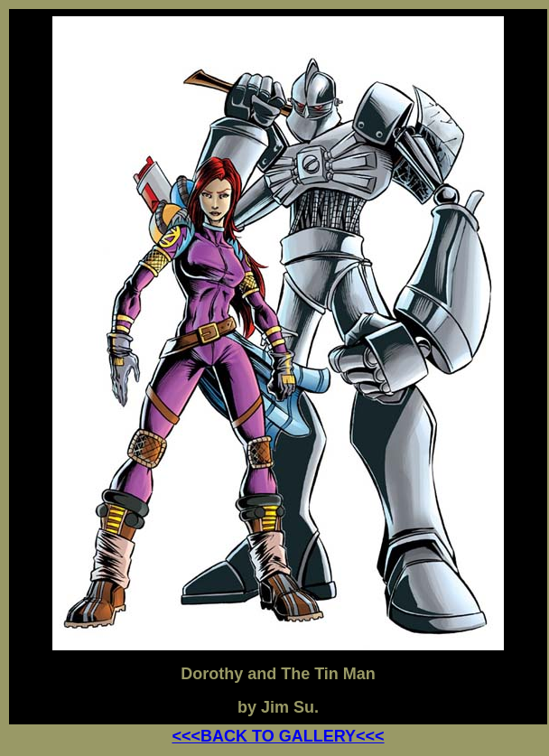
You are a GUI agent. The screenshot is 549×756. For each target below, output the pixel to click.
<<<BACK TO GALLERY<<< (278, 736)
